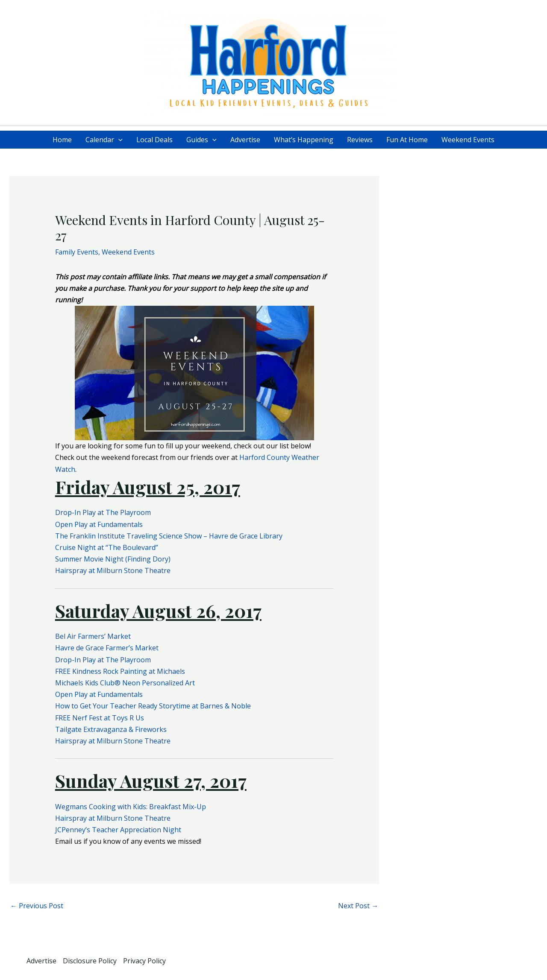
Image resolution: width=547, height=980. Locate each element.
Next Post (358, 906)
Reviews (360, 140)
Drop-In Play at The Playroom (103, 512)
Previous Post (37, 906)
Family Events (77, 252)
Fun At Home (407, 140)
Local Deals (154, 140)
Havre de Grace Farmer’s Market (107, 648)
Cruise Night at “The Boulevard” (107, 547)
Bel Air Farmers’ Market (93, 636)
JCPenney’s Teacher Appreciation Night (118, 830)
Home (62, 140)
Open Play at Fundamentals (99, 524)
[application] (118, 140)
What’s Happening (304, 140)
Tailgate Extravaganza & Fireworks (111, 729)
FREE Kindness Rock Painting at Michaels (120, 671)
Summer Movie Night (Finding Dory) (113, 559)
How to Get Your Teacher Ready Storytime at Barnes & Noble (153, 706)
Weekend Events (468, 140)
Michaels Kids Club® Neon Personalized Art (125, 683)
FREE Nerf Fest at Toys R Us (100, 718)
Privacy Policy (144, 961)
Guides (201, 140)
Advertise (245, 140)
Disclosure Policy (90, 961)
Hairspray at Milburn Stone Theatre (113, 570)
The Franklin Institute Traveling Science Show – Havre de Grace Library (169, 536)
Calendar (104, 140)
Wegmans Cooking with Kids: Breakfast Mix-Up (131, 807)
